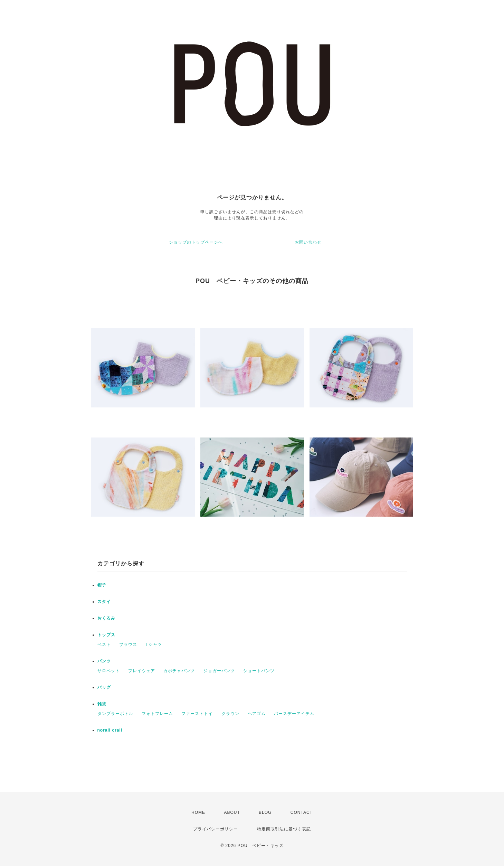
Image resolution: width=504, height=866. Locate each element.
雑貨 (102, 704)
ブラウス (128, 644)
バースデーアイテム (294, 714)
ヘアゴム (257, 714)
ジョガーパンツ (219, 671)
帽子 (102, 585)
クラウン (230, 714)
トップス (106, 635)
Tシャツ (154, 644)
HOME (198, 812)
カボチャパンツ (179, 671)
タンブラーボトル (115, 714)
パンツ (104, 661)
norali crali (110, 730)
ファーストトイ (197, 714)
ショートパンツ (259, 671)
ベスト (104, 644)
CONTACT (302, 812)
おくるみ (106, 618)
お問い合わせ (308, 242)
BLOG (265, 812)
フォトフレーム (157, 714)
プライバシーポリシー (216, 829)
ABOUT (232, 812)
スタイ (104, 602)
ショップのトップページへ (196, 242)
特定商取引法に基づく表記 (284, 829)
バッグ (104, 687)
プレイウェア (142, 671)
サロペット (109, 671)
